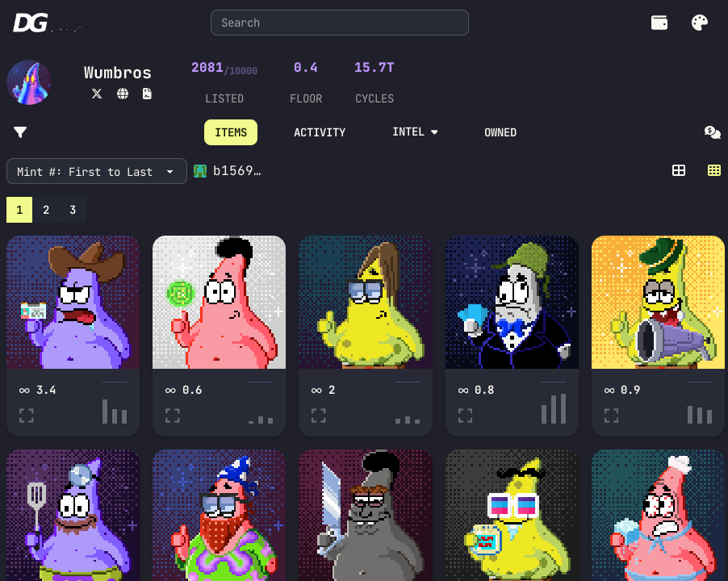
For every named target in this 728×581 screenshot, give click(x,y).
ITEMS (231, 132)
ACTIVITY (320, 132)
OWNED (500, 132)
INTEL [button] (415, 132)
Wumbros (118, 73)
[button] (700, 23)
